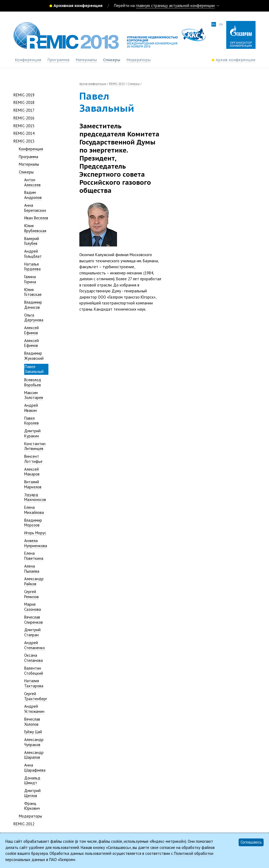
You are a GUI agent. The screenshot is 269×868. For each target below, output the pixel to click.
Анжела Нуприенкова (36, 543)
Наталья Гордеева (32, 267)
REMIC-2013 (24, 141)
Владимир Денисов (33, 305)
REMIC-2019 (24, 95)
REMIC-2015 (24, 126)
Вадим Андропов (33, 195)
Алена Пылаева (32, 569)
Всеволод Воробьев (33, 382)
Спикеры (112, 60)
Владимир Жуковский (34, 356)
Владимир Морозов (33, 523)
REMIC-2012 (24, 824)
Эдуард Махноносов (35, 497)
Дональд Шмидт (32, 780)
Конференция (28, 60)
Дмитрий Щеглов (32, 793)
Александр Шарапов (34, 755)
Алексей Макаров (32, 472)
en (221, 24)
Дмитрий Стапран (32, 632)
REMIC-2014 (24, 133)
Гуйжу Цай (33, 732)
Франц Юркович (32, 806)
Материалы (86, 60)
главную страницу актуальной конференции (175, 6)
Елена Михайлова (34, 510)
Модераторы (139, 60)
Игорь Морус (35, 533)
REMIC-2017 (24, 110)
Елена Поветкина (34, 556)
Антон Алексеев (32, 182)
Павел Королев (31, 421)
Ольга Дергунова (34, 318)
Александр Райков (34, 581)
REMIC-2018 (24, 102)
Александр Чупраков (34, 742)
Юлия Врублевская (35, 228)
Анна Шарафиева (35, 768)
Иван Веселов (36, 218)
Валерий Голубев (32, 241)
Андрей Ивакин (31, 408)
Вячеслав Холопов (32, 722)
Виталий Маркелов (33, 484)
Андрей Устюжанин (34, 709)
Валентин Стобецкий (34, 671)
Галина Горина (30, 279)
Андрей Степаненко (35, 645)
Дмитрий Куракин (32, 433)
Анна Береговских (35, 208)
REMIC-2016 (24, 118)
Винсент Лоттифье (33, 459)
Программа (58, 60)
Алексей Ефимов (31, 330)
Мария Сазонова (33, 607)
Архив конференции (93, 84)
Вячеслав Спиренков (33, 620)
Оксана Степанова (33, 658)
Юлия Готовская (33, 292)
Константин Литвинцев (35, 446)
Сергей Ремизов (31, 594)
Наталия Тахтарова (34, 683)
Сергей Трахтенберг (36, 696)
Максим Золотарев (34, 395)
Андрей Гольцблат (33, 254)
